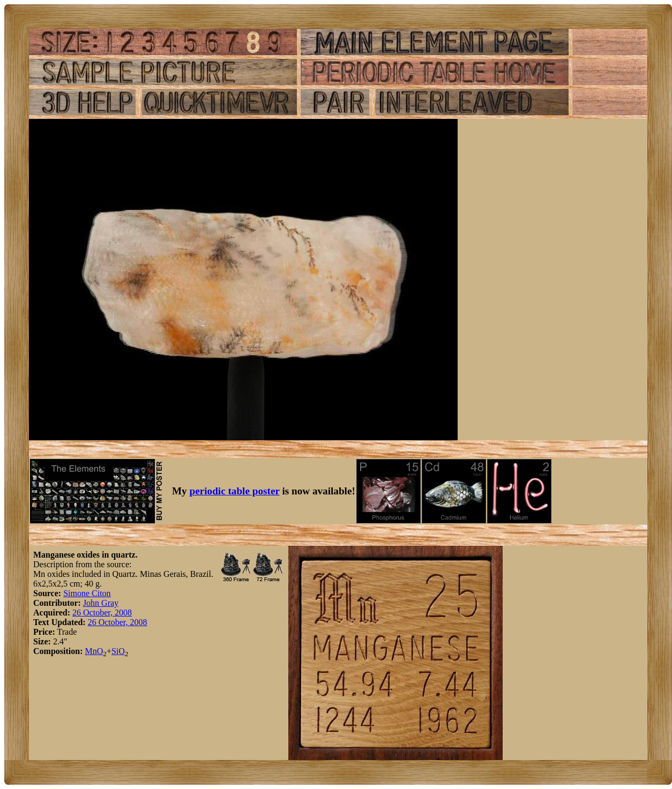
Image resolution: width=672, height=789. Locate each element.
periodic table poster (235, 491)
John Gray (101, 603)
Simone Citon (87, 593)
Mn (91, 651)
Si (115, 651)
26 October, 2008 (102, 613)
